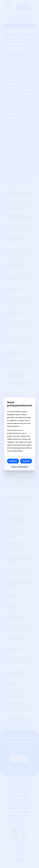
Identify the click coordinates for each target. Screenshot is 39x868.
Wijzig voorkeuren (20, 467)
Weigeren (13, 461)
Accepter (26, 461)
